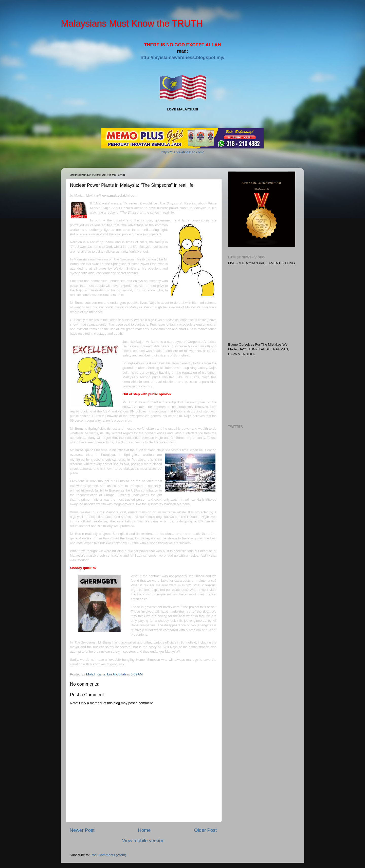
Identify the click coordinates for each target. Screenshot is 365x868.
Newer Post (82, 830)
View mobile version (143, 841)
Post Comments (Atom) (108, 855)
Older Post (205, 830)
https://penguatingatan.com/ (183, 152)
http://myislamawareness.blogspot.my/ (182, 58)
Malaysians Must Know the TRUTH (132, 23)
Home (144, 830)
